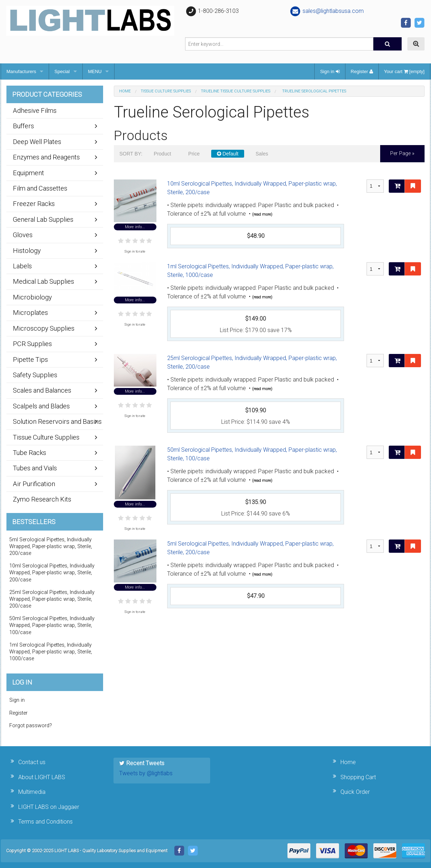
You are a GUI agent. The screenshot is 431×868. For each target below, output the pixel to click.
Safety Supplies (35, 375)
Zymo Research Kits (42, 499)
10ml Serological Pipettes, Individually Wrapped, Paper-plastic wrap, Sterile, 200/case (252, 188)
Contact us (32, 762)
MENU (95, 71)
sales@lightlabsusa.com (327, 11)
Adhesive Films (35, 111)
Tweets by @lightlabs (146, 773)
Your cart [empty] (404, 71)
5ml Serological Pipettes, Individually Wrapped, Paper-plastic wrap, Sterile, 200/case (250, 548)
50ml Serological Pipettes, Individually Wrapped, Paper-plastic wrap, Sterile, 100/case (252, 454)
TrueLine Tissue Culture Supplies (236, 91)
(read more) (262, 214)
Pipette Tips (30, 359)
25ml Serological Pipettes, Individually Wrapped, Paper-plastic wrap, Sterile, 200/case (252, 362)
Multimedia (32, 792)
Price (194, 154)
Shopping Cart (358, 777)
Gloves (23, 235)
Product (163, 154)
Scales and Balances (42, 390)
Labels (22, 266)
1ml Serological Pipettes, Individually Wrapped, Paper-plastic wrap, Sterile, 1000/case (250, 271)
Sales (262, 154)
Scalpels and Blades (41, 406)
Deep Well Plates (37, 142)
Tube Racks (30, 453)
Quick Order (355, 792)
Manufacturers (21, 71)
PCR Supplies (32, 344)
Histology (27, 251)
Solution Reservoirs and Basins (57, 421)
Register (362, 71)
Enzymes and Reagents (46, 157)
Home (125, 91)
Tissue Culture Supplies (166, 91)
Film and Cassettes (40, 188)
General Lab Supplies (43, 219)
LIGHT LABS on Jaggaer (49, 807)
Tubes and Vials (35, 468)
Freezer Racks (34, 204)
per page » (402, 154)
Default (228, 154)
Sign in (330, 71)
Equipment (28, 173)
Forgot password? (31, 726)
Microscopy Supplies (44, 328)
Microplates (30, 313)
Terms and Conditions (45, 822)
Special (62, 71)
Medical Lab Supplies (43, 281)
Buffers (23, 126)
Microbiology (32, 297)
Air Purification (34, 484)
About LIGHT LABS (42, 777)
